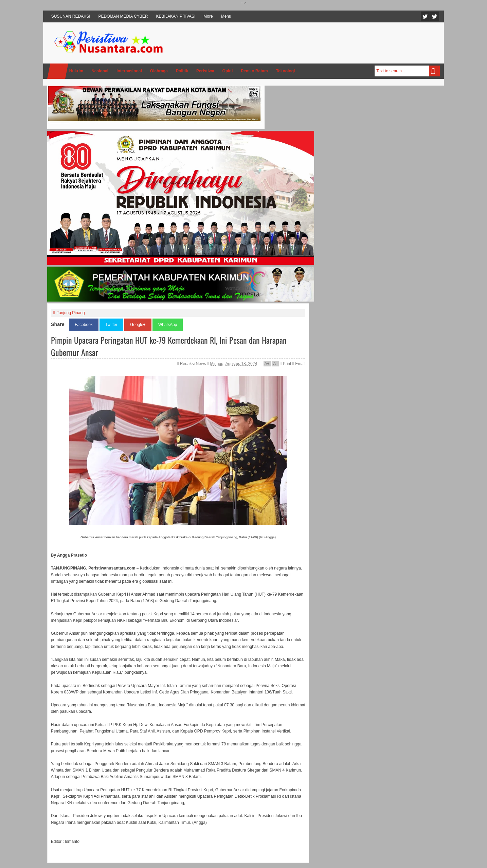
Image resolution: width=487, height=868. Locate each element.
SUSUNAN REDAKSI (71, 16)
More (208, 16)
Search (434, 71)
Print (285, 364)
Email (299, 364)
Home (58, 71)
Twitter (425, 16)
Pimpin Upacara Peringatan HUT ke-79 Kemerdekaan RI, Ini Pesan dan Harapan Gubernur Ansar (169, 346)
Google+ (138, 325)
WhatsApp (168, 325)
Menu (226, 16)
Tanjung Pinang (71, 313)
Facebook (435, 16)
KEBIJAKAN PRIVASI (176, 16)
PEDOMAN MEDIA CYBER (123, 16)
